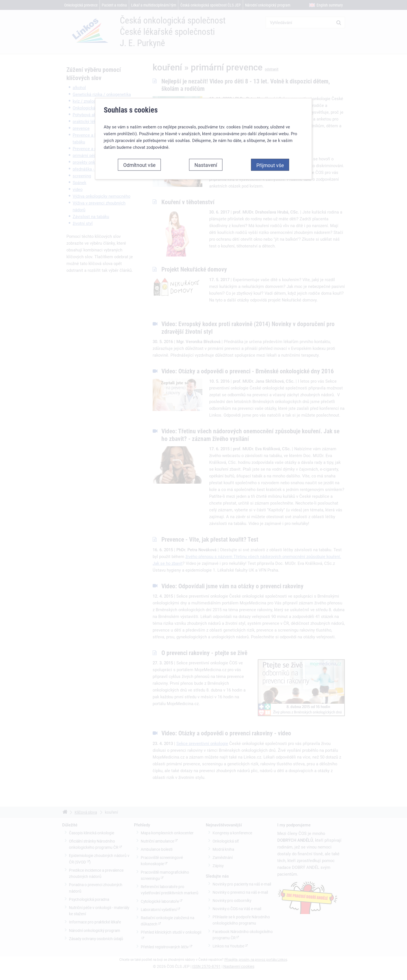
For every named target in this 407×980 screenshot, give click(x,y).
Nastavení (206, 161)
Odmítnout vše (139, 161)
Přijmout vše (270, 161)
